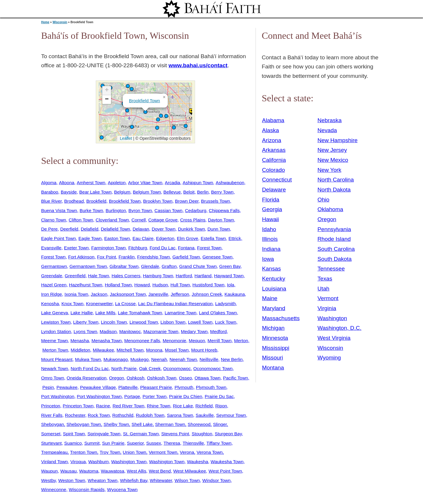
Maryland (274, 308)
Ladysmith (225, 304)
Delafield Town (115, 229)
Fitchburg (138, 248)
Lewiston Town (56, 322)
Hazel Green (54, 285)
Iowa (268, 259)
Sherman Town (170, 424)
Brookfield (96, 201)
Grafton (169, 266)
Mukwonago (116, 359)
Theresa (172, 443)
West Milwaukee (190, 471)
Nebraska (330, 120)
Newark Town (55, 368)
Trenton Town (84, 452)
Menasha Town (106, 341)
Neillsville (209, 359)
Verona (187, 452)
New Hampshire (338, 140)
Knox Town (72, 304)
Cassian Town (168, 210)
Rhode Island (334, 239)
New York (329, 170)
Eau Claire (143, 238)
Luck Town (226, 322)
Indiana (271, 249)
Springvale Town (104, 434)
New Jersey (332, 150)
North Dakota (334, 190)
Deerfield (69, 229)
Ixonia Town (76, 294)
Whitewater (161, 480)
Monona (154, 350)
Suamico (73, 443)
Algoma (49, 183)
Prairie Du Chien (186, 396)
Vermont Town (163, 452)
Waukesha (198, 462)
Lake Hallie (82, 313)
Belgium (122, 192)
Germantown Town (88, 266)
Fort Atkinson (81, 257)
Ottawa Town (208, 378)
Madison (108, 331)
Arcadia (172, 183)
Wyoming (329, 358)
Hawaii (271, 219)
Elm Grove (188, 238)
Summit (92, 443)
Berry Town (223, 192)
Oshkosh (136, 378)
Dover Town (163, 229)
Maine (270, 298)
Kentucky (274, 279)
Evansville (51, 248)
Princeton (51, 406)
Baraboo (50, 192)
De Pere (49, 229)
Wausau (68, 471)
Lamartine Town (180, 313)
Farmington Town (109, 248)
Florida (271, 200)
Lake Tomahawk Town (140, 313)
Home (45, 22)
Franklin (127, 257)
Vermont (328, 298)
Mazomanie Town (161, 331)
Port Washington (58, 396)
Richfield (204, 406)
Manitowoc (130, 331)
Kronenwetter (99, 304)
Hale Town (99, 276)
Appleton (117, 183)
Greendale (52, 276)
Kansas (271, 269)
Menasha (80, 341)
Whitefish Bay (134, 480)
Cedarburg (196, 210)
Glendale (150, 266)
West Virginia (334, 338)
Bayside (69, 192)
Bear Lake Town (95, 192)
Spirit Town (74, 434)
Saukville (205, 415)
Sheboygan (53, 424)
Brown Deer (187, 201)
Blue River (51, 201)
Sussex (154, 443)
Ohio (324, 200)
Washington (332, 318)
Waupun (49, 471)
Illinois (270, 239)
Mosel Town (177, 350)
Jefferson (180, 294)
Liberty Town (86, 322)
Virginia (327, 308)
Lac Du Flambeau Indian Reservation (175, 304)
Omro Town (53, 378)
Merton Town (55, 350)
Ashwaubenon (230, 183)
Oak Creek (150, 368)
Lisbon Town (173, 322)
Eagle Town (90, 238)
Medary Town (194, 331)
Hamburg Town (158, 276)
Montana (273, 368)
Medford (218, 331)
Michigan (273, 328)
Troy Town (110, 452)
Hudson (160, 285)
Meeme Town (54, 341)
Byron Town (140, 210)
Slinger (220, 424)
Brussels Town (215, 201)
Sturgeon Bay (228, 434)
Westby (48, 480)
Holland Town (118, 285)
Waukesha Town (227, 462)
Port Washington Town (99, 396)
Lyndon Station (56, 331)
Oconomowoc (177, 368)
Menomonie (174, 341)
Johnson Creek (207, 294)
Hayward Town (229, 276)
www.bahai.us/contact (198, 65)
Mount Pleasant (57, 359)
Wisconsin (60, 22)
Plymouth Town (211, 387)
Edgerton (165, 238)
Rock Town (99, 415)
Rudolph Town (150, 415)
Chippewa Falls (224, 210)
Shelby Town (116, 424)
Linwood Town (144, 322)
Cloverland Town (112, 220)
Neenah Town (183, 359)
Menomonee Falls (142, 341)
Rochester (75, 415)
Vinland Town (54, 462)
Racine (103, 406)
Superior (135, 443)
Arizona (272, 140)
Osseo (185, 378)
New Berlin (232, 359)
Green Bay (230, 266)
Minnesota (275, 338)
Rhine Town (159, 406)
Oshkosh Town (162, 378)
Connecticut (277, 180)
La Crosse (125, 304)
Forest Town (209, 248)
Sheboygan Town (84, 424)
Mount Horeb (204, 350)
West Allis (137, 471)
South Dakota (335, 259)
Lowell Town (200, 322)
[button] (158, 120)
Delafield (90, 229)
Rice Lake (183, 406)
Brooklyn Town (158, 201)
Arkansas (274, 150)
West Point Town (225, 471)
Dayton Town (221, 220)
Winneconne (54, 489)
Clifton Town (81, 220)
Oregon (116, 378)
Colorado (273, 170)
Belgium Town (147, 192)
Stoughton (202, 434)
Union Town (135, 452)
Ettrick (235, 238)
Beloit (189, 192)
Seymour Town (231, 415)
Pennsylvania (334, 229)
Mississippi (276, 348)
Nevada (327, 130)
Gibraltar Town (124, 266)
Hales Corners (126, 276)
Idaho (269, 229)
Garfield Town (186, 257)
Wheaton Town (103, 480)
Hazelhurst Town (86, 285)
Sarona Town (180, 415)
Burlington (116, 210)
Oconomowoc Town (213, 368)
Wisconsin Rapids (87, 489)
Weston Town (72, 480)
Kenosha (50, 304)
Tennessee (331, 269)
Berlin (203, 192)
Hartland (203, 276)
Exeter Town (76, 248)
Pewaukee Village (98, 387)
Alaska (271, 130)
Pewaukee (67, 387)
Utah (324, 289)
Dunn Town (219, 229)
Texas (325, 279)
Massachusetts (281, 318)
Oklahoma (330, 209)
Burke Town (91, 210)
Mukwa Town (88, 359)
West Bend (160, 471)
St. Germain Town (141, 434)
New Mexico (333, 160)
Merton (241, 341)
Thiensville (193, 443)
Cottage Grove (163, 220)
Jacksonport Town (128, 294)
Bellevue (172, 192)
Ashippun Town (198, 183)
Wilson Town (187, 480)
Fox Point (106, 257)
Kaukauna (235, 294)
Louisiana (274, 289)
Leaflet (125, 138)
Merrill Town (220, 341)
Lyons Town (85, 331)
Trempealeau (54, 452)
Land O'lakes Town (218, 313)
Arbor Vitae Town (145, 183)
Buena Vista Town (59, 210)
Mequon (197, 341)
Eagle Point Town (58, 238)
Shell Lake (142, 424)
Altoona (67, 183)
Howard (142, 285)
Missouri (272, 358)
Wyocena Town (122, 489)
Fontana (186, 248)
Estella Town (213, 238)
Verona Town (210, 452)
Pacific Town (235, 378)
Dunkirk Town (192, 229)
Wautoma (89, 471)
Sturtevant (51, 443)
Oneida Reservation (87, 378)
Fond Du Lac (162, 248)
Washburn (99, 462)
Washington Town (129, 462)
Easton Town (117, 238)
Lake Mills (105, 313)
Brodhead (74, 201)
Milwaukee (104, 350)
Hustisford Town (208, 285)
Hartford (184, 276)
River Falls (52, 415)
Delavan (141, 229)
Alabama (273, 120)
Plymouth (184, 387)
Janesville (158, 294)
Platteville (128, 387)
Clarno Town (54, 220)
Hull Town (180, 285)
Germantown (54, 266)
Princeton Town (78, 406)
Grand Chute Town (198, 266)
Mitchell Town (130, 350)
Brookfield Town (145, 101)
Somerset (51, 434)
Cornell (139, 220)
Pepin (48, 387)
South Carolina (336, 249)
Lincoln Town (114, 322)
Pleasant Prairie (156, 387)
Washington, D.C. (340, 328)
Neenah (159, 359)
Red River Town (128, 406)
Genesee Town (217, 257)
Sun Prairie (113, 443)
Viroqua (78, 462)
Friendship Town (154, 257)
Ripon (221, 406)
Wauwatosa (113, 471)
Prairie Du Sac (219, 396)
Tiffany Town (219, 443)
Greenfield (75, 276)
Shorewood (199, 424)
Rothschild (123, 415)
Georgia (272, 209)
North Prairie (124, 368)
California (274, 160)
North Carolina (336, 180)
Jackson (99, 294)
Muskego (140, 359)
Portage (132, 396)
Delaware (274, 190)
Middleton (81, 350)
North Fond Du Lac (90, 368)
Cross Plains (193, 220)
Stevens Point (175, 434)
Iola (231, 285)
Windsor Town (216, 480)
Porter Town (155, 396)
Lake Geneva (54, 313)
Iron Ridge (52, 294)
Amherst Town (91, 183)
